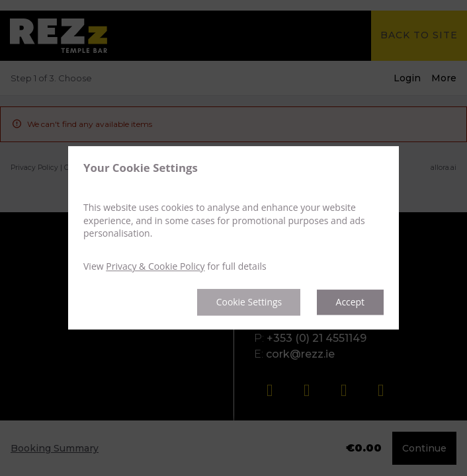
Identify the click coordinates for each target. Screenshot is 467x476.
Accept (350, 302)
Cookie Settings (248, 302)
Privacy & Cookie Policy (155, 266)
